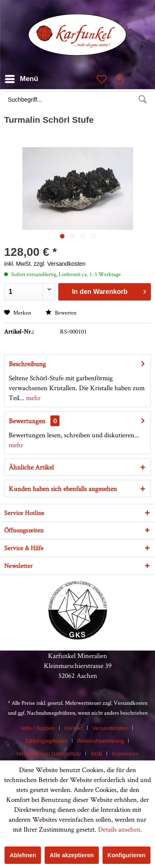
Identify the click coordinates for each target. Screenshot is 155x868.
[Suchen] (143, 100)
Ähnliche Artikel (31, 467)
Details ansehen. (120, 829)
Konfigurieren (126, 855)
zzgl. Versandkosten (60, 264)
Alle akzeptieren (72, 855)
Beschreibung (27, 364)
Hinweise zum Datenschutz (49, 754)
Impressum (125, 754)
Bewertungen (27, 421)
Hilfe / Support (38, 728)
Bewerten (61, 312)
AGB (97, 754)
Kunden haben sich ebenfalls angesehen (63, 489)
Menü (21, 77)
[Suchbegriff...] (77, 100)
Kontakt (74, 728)
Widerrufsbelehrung (100, 741)
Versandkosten (131, 703)
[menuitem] (77, 100)
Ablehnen (23, 855)
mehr (32, 398)
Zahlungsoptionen (46, 741)
